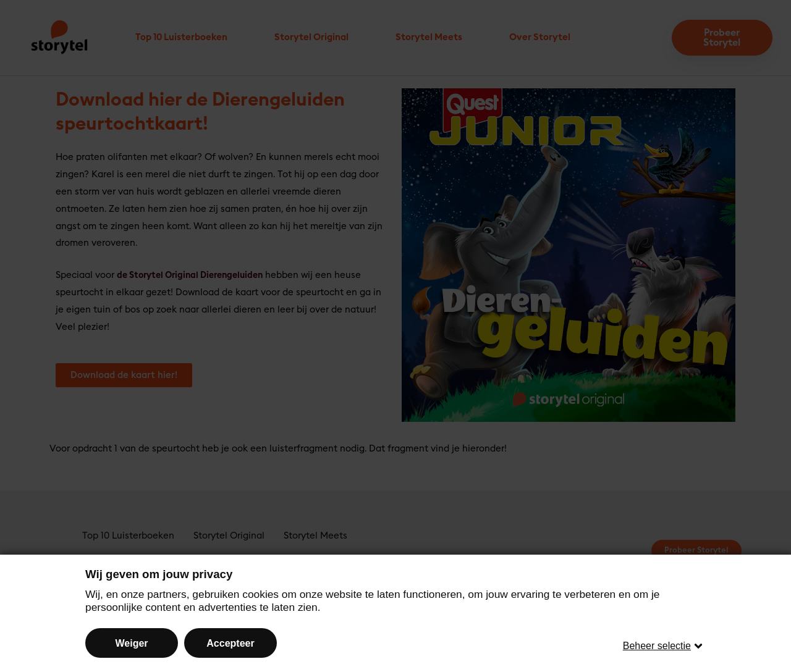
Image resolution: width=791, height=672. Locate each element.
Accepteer (230, 641)
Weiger (131, 641)
